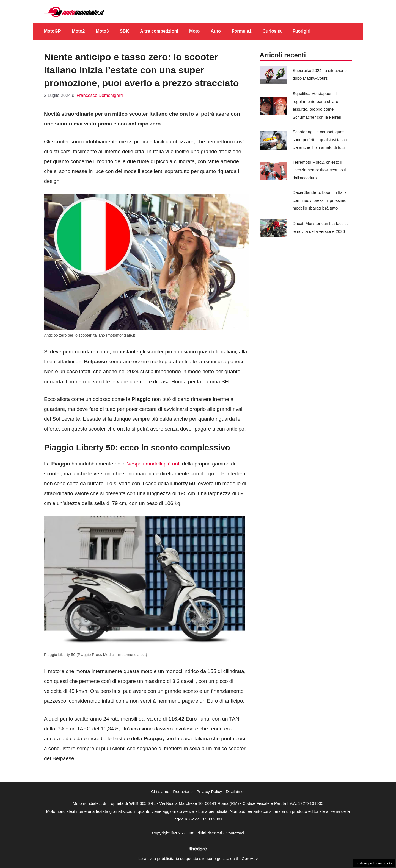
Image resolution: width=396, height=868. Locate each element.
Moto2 (78, 31)
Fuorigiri (302, 31)
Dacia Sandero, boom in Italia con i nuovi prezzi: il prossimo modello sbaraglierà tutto (320, 200)
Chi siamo (160, 792)
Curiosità (272, 31)
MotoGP (52, 31)
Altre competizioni (159, 31)
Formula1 (242, 31)
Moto (194, 31)
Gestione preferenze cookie (374, 863)
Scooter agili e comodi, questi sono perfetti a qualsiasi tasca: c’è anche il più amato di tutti (320, 139)
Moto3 (102, 31)
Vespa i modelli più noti (154, 464)
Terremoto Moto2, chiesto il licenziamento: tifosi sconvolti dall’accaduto (319, 170)
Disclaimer (235, 792)
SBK (125, 31)
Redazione (183, 792)
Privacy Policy (209, 792)
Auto (216, 31)
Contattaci (235, 833)
